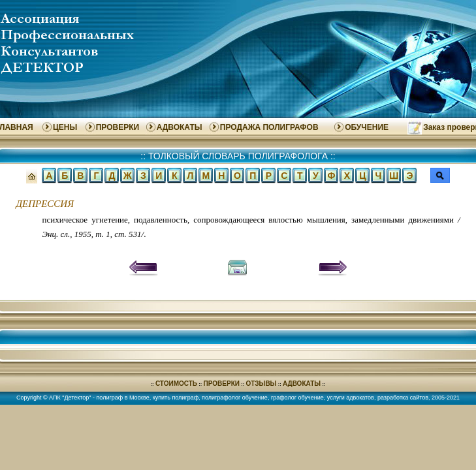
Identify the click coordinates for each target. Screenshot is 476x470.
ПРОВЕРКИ (118, 127)
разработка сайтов (403, 398)
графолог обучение (297, 398)
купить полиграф (176, 398)
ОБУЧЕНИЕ (367, 127)
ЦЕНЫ (65, 127)
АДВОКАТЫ (180, 127)
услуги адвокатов (351, 398)
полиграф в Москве (122, 398)
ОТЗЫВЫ (261, 384)
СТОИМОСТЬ (176, 384)
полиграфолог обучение (235, 398)
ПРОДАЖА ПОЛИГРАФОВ (269, 127)
